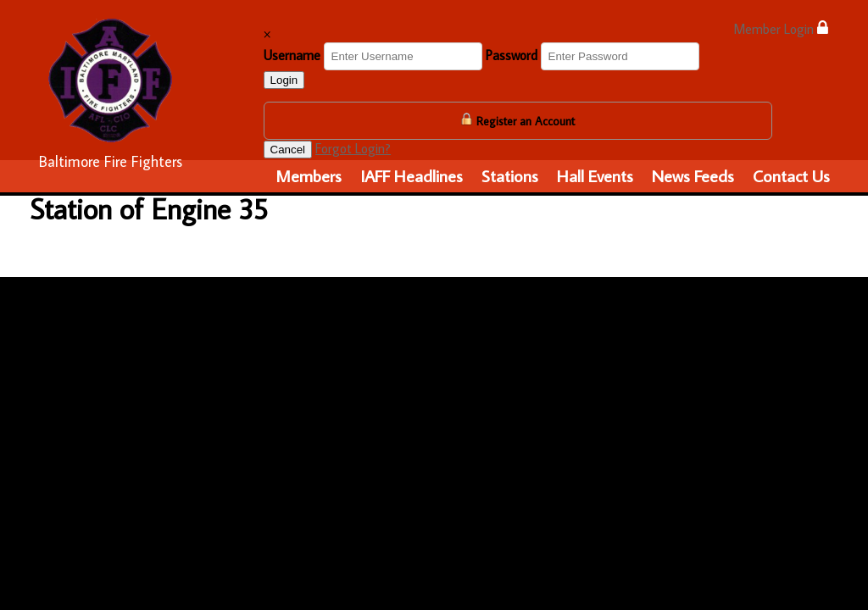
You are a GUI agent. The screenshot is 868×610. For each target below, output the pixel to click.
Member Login (781, 28)
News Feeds (693, 175)
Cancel (288, 150)
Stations (510, 175)
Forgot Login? (353, 148)
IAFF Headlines (412, 175)
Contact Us (791, 175)
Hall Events (595, 175)
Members (309, 175)
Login (284, 80)
